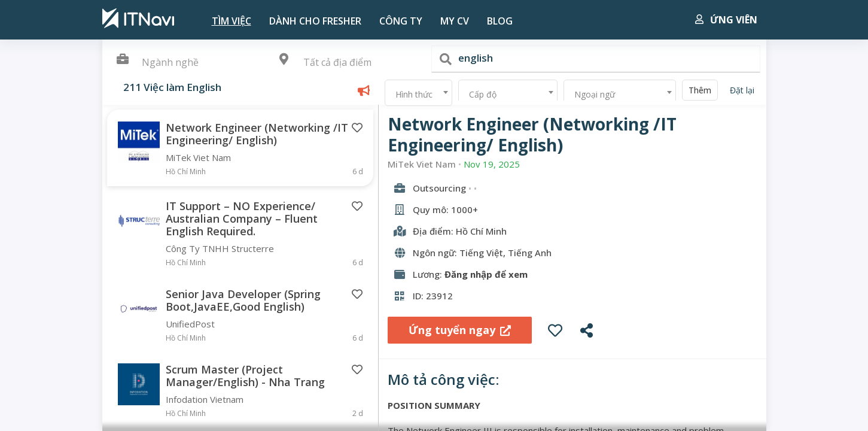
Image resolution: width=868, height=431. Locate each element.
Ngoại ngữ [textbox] (595, 94)
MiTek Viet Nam (422, 164)
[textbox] (345, 63)
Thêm (700, 90)
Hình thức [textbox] (414, 94)
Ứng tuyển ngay (460, 330)
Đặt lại (742, 90)
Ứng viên (726, 20)
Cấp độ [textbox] (483, 94)
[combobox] (345, 63)
